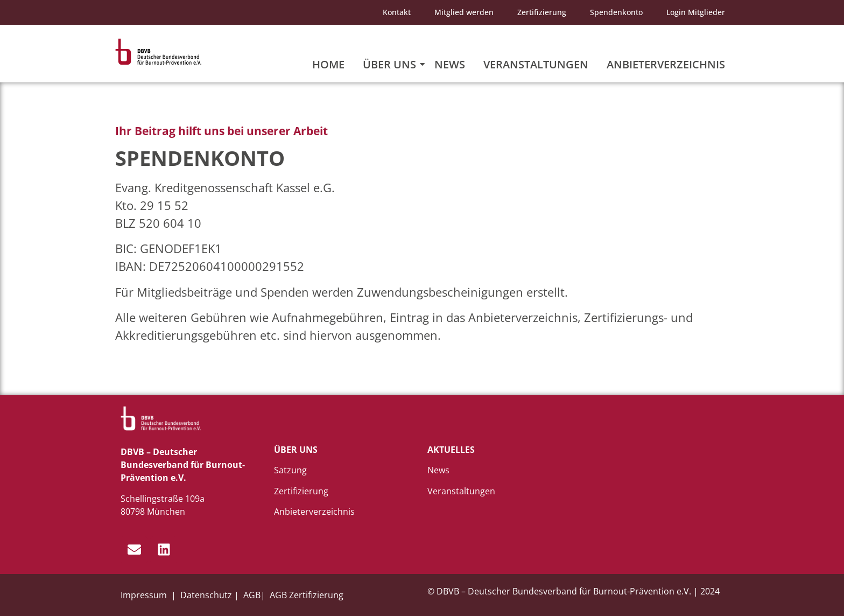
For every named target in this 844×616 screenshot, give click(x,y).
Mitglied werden (464, 12)
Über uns (391, 64)
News (450, 64)
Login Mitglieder (696, 12)
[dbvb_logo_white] (161, 419)
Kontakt (397, 12)
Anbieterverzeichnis (666, 64)
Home (328, 64)
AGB (252, 595)
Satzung (290, 470)
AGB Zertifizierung (307, 595)
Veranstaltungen (536, 64)
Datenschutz (206, 595)
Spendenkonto (616, 12)
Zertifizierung (542, 12)
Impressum (145, 595)
